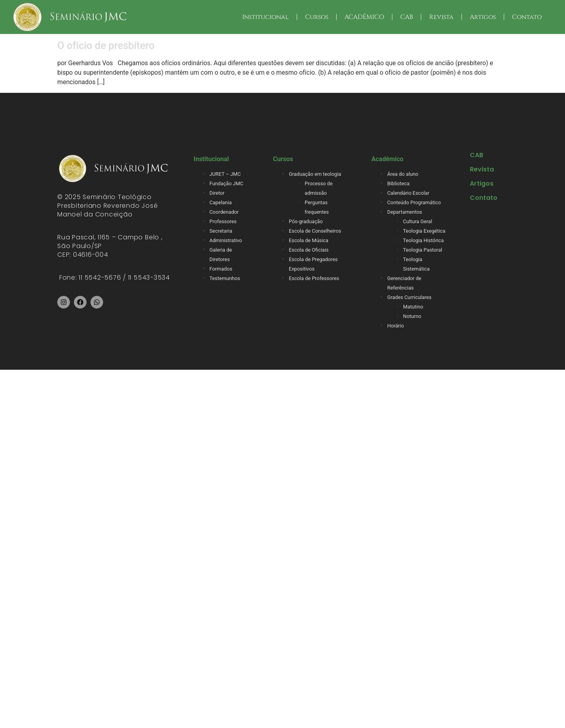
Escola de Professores (314, 278)
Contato (527, 17)
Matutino (413, 307)
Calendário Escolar (408, 193)
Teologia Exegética (424, 231)
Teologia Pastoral (423, 250)
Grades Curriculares (409, 297)
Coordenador (224, 212)
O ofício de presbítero (106, 45)
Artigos (483, 17)
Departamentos (405, 212)
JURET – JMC (225, 174)
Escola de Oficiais (309, 250)
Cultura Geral (418, 221)
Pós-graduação (306, 221)
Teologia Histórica (423, 240)
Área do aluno (403, 174)
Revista (441, 17)
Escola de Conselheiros (315, 231)
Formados (221, 269)
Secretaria (221, 231)
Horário (395, 326)
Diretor (217, 193)
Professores (223, 221)
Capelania (220, 202)
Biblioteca (398, 183)
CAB (407, 17)
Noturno (412, 316)
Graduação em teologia (315, 174)
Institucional (266, 17)
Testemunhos (225, 278)
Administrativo (226, 240)
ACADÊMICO (364, 17)
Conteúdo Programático (414, 202)
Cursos (317, 17)
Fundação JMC (226, 183)
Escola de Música (309, 240)
